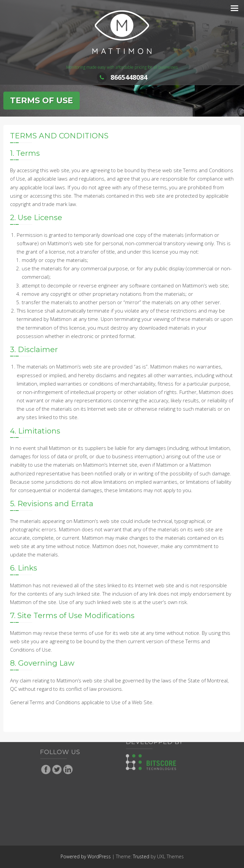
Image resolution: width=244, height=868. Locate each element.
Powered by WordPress (86, 856)
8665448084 (122, 77)
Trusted (141, 856)
